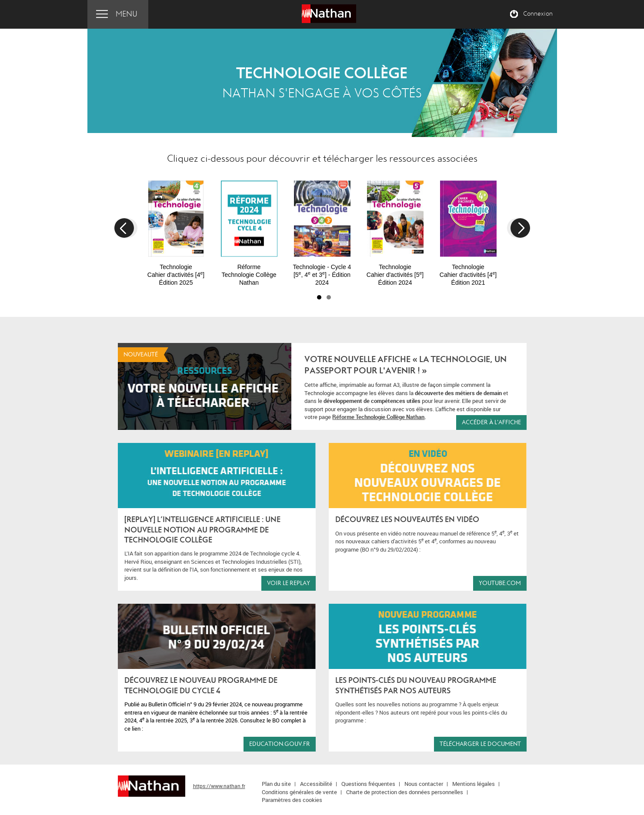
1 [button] (319, 297)
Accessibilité (316, 784)
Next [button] (520, 228)
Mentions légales (474, 784)
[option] (176, 229)
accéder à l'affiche (491, 422)
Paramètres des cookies (292, 800)
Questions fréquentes (368, 784)
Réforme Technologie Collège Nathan (378, 417)
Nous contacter (424, 784)
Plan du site (276, 784)
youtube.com (500, 583)
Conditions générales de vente (299, 792)
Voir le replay (289, 583)
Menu (127, 14)
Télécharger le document (480, 744)
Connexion (538, 14)
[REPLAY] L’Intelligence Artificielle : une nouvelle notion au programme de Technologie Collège (202, 530)
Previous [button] (124, 228)
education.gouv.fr (280, 744)
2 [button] (329, 297)
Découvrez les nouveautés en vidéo (407, 520)
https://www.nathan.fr (219, 786)
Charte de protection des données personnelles (405, 792)
